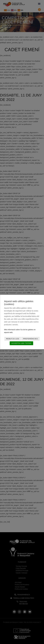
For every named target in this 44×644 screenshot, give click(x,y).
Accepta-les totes (21, 343)
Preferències (30, 339)
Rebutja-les (13, 339)
